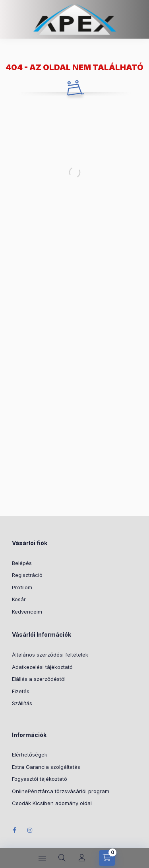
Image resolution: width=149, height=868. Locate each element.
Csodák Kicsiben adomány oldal (52, 803)
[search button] (62, 858)
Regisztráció (27, 575)
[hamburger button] (42, 858)
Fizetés (21, 691)
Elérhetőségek (30, 755)
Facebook (14, 830)
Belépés (22, 563)
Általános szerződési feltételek (50, 655)
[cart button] (107, 858)
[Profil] (82, 858)
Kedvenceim (27, 612)
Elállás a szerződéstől (39, 679)
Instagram (30, 830)
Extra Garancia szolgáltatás (46, 767)
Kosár (19, 599)
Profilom (22, 587)
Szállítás (22, 703)
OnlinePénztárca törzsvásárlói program (61, 791)
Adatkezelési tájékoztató (42, 667)
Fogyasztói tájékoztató (40, 779)
